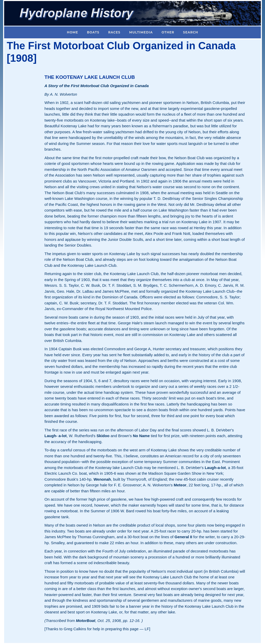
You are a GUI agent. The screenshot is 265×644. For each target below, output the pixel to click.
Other (168, 32)
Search (190, 32)
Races (114, 32)
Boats (93, 32)
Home (73, 32)
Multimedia (141, 32)
